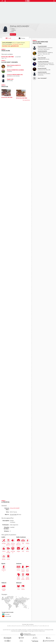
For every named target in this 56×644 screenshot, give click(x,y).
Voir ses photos (26, 100)
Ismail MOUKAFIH (42, 72)
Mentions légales (24, 631)
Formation (24, 630)
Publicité (20, 630)
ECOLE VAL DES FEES (8, 57)
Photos (23, 38)
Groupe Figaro (31, 631)
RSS (16, 630)
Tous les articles (35, 630)
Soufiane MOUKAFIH (43, 62)
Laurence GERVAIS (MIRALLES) (15, 75)
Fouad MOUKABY (42, 46)
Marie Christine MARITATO (14, 65)
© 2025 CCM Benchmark (40, 631)
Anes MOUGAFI (42, 58)
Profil (10, 38)
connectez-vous (17, 44)
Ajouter (14, 34)
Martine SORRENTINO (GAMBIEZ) (15, 70)
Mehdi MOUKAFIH (42, 51)
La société (29, 630)
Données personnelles (49, 630)
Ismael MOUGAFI (42, 68)
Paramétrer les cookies (16, 631)
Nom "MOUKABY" (42, 78)
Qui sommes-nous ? (7, 630)
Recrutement (41, 630)
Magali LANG (10, 79)
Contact (13, 630)
